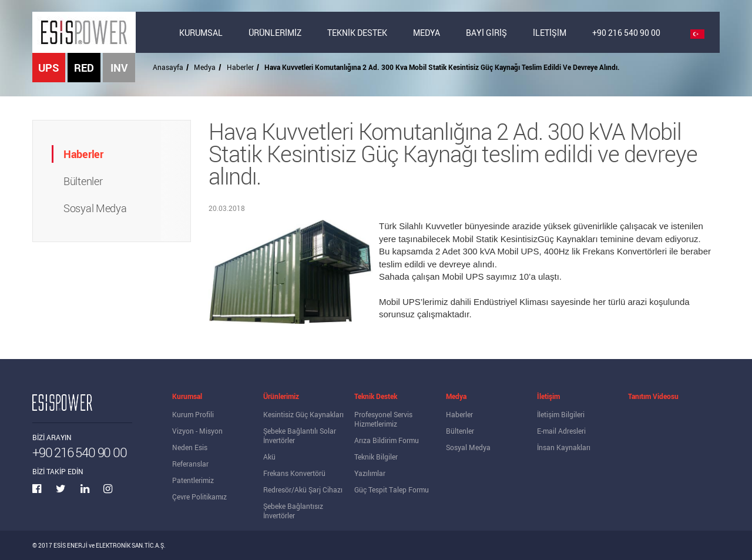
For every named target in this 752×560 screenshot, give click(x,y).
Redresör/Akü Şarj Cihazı (303, 489)
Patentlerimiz (193, 480)
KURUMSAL (201, 33)
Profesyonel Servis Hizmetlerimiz (383, 419)
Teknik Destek (376, 396)
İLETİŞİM (550, 33)
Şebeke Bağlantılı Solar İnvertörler (300, 435)
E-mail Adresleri (561, 431)
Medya (205, 67)
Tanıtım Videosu (653, 396)
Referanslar (190, 464)
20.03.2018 (227, 208)
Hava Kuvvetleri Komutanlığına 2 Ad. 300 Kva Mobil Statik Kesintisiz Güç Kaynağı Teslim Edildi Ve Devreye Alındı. (442, 67)
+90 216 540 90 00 (626, 33)
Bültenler (460, 431)
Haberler (240, 67)
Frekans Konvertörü (294, 473)
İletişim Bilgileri (561, 414)
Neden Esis (190, 447)
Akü (269, 457)
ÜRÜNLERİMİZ (275, 33)
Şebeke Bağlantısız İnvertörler (293, 511)
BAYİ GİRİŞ (486, 33)
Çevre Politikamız (199, 497)
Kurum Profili (193, 414)
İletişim (548, 396)
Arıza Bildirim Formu (387, 440)
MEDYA (427, 33)
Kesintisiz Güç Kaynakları (303, 414)
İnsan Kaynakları (564, 447)
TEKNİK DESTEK (357, 33)
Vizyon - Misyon (197, 431)
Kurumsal (187, 396)
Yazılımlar (370, 473)
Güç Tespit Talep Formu (392, 489)
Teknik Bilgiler (376, 457)
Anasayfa (168, 67)
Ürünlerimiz (281, 396)
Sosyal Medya (468, 447)
